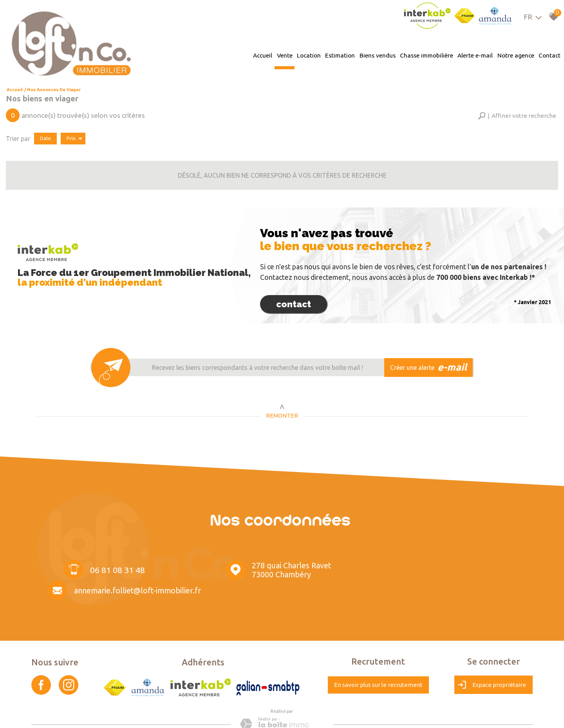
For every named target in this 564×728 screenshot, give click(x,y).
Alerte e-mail (478, 55)
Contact (551, 55)
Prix (74, 137)
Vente (289, 55)
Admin (154, 714)
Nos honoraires (114, 714)
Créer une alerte (430, 365)
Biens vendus (381, 55)
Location (313, 55)
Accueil (268, 55)
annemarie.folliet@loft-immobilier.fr (459, 568)
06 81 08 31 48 (112, 567)
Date (45, 137)
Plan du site (45, 714)
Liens (139, 714)
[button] (517, 114)
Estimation (344, 55)
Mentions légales (78, 714)
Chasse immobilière (429, 55)
